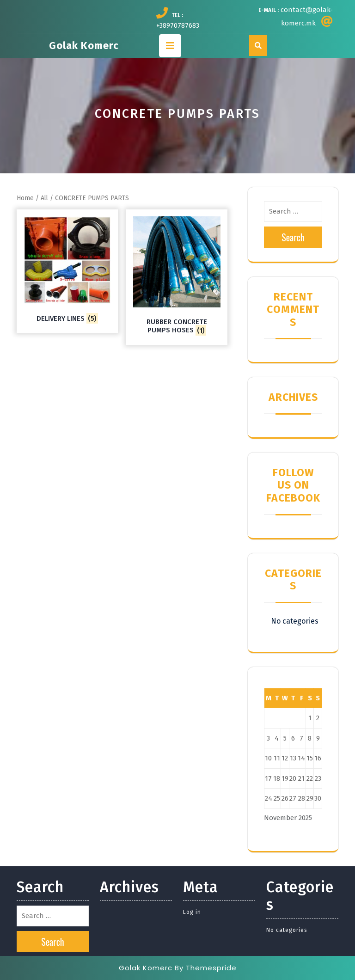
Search (293, 237)
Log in (192, 912)
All (44, 198)
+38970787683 (178, 25)
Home (25, 198)
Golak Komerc (84, 46)
